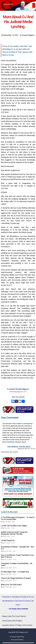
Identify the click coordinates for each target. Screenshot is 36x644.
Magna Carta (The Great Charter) (14, 616)
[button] (34, 5)
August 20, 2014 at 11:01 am (26, 449)
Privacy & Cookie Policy (17, 637)
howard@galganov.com (18, 392)
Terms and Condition (17, 640)
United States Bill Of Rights (12, 621)
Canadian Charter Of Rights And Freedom (17, 625)
